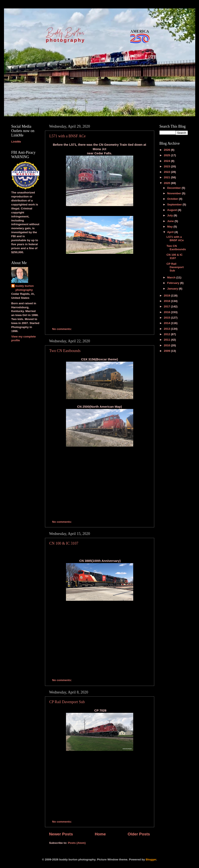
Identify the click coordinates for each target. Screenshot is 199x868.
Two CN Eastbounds (65, 351)
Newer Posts (61, 834)
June (171, 221)
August (173, 210)
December (175, 188)
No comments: (62, 329)
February (174, 283)
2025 (167, 155)
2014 (167, 323)
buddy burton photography (25, 288)
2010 (167, 345)
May (170, 227)
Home (100, 834)
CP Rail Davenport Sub (67, 702)
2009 (167, 351)
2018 (167, 301)
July (171, 215)
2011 (167, 340)
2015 (167, 318)
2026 (167, 150)
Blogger (151, 859)
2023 (167, 166)
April (171, 232)
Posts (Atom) (77, 843)
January (173, 289)
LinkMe (16, 142)
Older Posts (139, 834)
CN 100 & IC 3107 (64, 543)
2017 (167, 306)
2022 (167, 172)
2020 (167, 183)
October (173, 199)
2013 (167, 329)
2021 (167, 177)
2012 (167, 334)
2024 (167, 161)
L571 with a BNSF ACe (68, 136)
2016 (167, 312)
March (172, 277)
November (175, 193)
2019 (167, 296)
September (175, 204)
